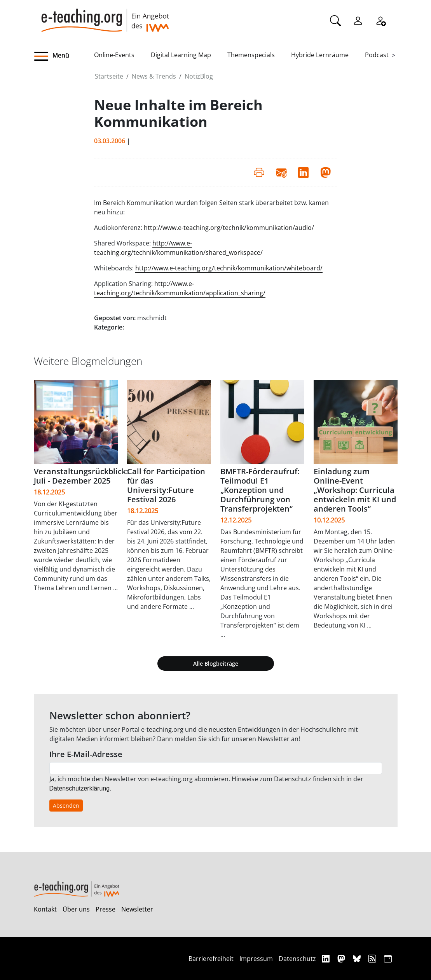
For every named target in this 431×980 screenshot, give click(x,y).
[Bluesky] (358, 958)
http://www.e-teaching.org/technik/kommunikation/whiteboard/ (229, 268)
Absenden (66, 806)
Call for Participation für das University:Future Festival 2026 (166, 485)
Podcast (377, 55)
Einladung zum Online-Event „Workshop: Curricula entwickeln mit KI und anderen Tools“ (355, 490)
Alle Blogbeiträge (216, 664)
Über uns (76, 909)
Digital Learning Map (181, 55)
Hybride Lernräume (320, 55)
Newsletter (137, 909)
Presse (106, 909)
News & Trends (154, 76)
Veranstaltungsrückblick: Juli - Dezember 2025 (81, 476)
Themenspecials (251, 55)
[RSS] (373, 958)
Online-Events (114, 55)
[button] (64, 56)
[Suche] (335, 20)
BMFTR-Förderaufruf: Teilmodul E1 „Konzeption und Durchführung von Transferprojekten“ (260, 490)
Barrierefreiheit (211, 959)
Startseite (109, 76)
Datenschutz (297, 959)
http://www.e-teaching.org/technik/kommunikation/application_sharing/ (180, 288)
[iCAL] (388, 958)
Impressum (256, 959)
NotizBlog (199, 76)
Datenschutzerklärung (80, 788)
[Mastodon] (342, 958)
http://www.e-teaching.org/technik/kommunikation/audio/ (229, 228)
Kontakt (45, 909)
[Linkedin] (327, 958)
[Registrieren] (380, 20)
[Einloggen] (358, 20)
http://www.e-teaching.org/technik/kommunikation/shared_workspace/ (178, 248)
